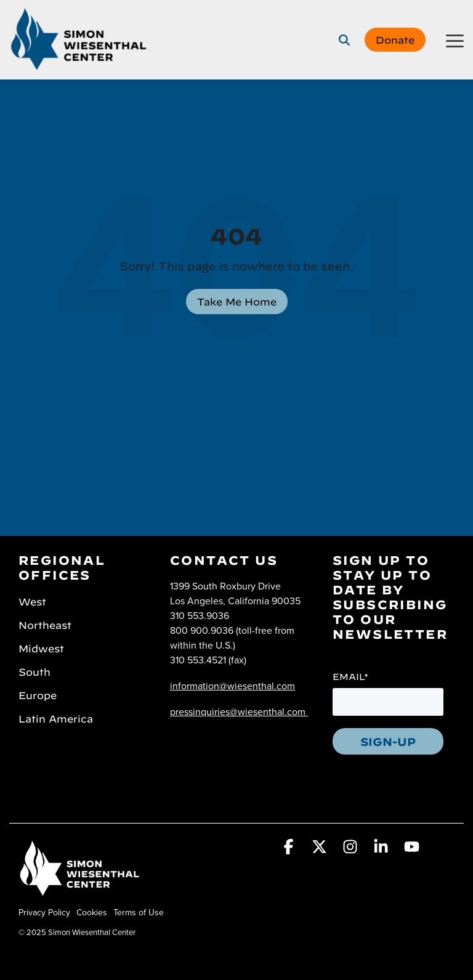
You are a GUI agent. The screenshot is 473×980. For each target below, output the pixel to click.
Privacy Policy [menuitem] (44, 912)
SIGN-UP (388, 740)
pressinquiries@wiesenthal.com (238, 711)
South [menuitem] (34, 671)
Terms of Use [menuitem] (139, 912)
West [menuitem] (32, 601)
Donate (395, 39)
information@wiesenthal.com (232, 686)
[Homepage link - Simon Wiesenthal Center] (80, 892)
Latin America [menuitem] (56, 718)
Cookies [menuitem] (92, 912)
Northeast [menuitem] (45, 624)
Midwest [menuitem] (41, 647)
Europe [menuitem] (38, 694)
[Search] (344, 40)
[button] (455, 40)
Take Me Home (237, 301)
